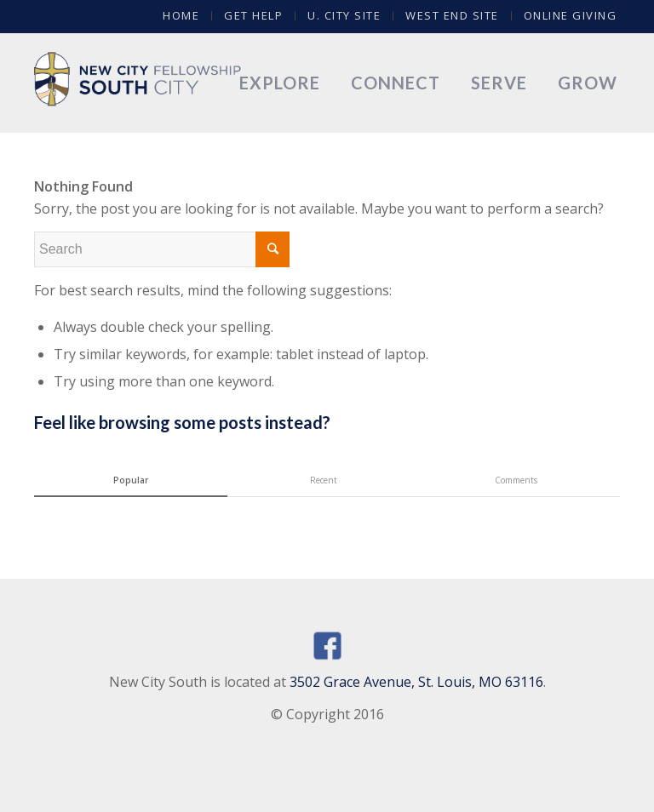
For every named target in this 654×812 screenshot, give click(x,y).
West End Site (452, 15)
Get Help (253, 15)
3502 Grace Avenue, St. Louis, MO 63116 (416, 682)
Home (181, 15)
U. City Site (344, 15)
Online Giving (571, 15)
